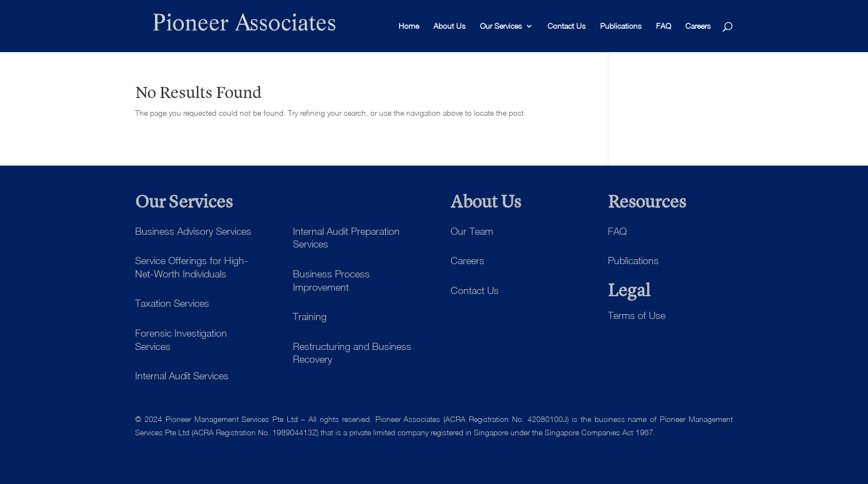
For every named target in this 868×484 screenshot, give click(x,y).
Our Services (501, 26)
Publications (621, 26)
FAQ (663, 26)
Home (409, 26)
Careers (698, 26)
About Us (449, 26)
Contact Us (567, 26)
